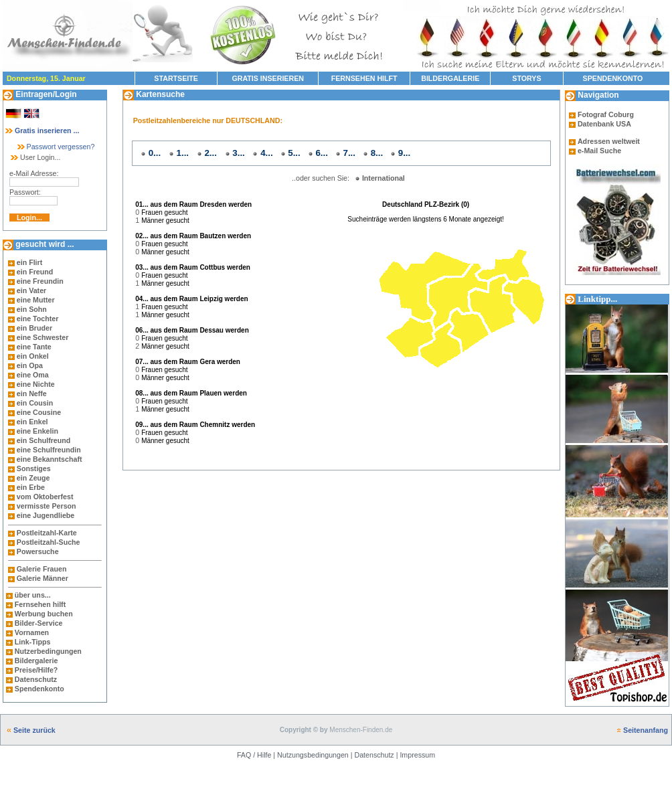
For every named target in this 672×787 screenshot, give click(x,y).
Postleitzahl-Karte (47, 533)
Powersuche (38, 551)
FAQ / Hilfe (254, 755)
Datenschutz (35, 679)
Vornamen (32, 632)
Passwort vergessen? (55, 147)
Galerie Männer (43, 578)
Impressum (417, 755)
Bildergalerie (36, 661)
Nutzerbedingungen (48, 651)
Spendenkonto (38, 689)
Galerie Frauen (42, 569)
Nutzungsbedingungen (313, 755)
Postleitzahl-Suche (49, 542)
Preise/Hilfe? (36, 670)
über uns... (33, 595)
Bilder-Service (39, 623)
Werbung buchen (44, 614)
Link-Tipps (33, 642)
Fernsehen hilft (40, 604)
